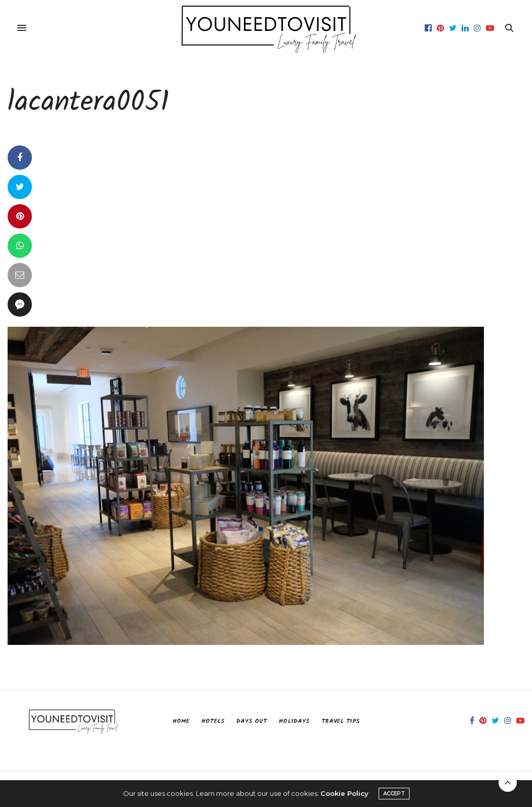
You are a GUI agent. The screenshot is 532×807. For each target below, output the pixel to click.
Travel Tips (340, 721)
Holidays (294, 721)
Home (181, 721)
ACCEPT (394, 794)
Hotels (213, 721)
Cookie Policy (344, 793)
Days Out (252, 721)
